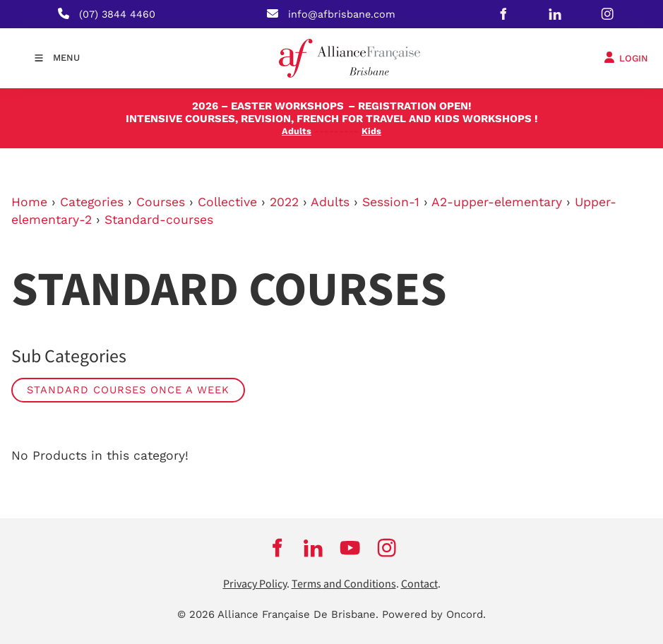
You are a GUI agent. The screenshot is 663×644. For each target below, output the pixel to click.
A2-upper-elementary (497, 202)
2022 (284, 202)
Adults (330, 202)
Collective (227, 202)
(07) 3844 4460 (117, 14)
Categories (92, 202)
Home (29, 202)
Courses (161, 202)
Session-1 (391, 202)
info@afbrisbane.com (342, 14)
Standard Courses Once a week (128, 390)
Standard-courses (159, 220)
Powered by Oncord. (434, 614)
